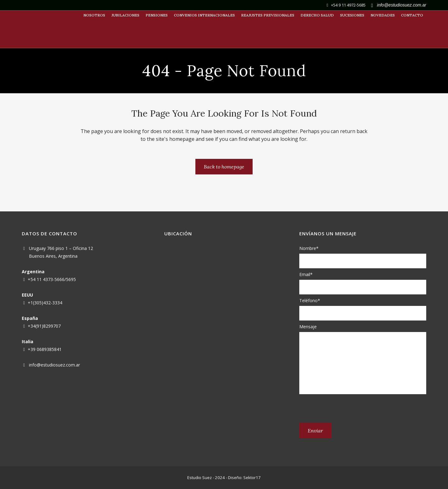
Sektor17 (252, 477)
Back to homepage (224, 167)
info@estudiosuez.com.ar (54, 365)
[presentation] (347, 408)
